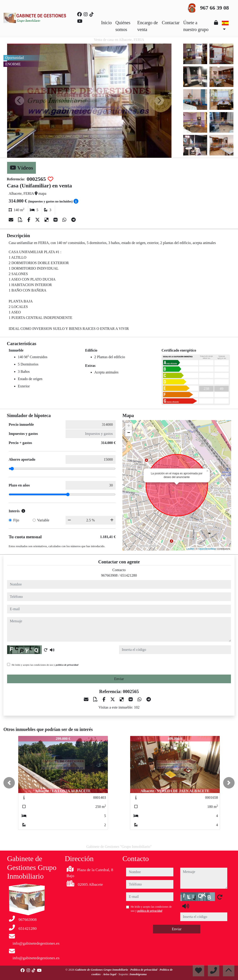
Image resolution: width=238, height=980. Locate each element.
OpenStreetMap (207, 549)
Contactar (171, 23)
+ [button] (129, 426)
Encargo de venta (148, 26)
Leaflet (190, 549)
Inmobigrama (138, 974)
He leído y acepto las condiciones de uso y (45, 665)
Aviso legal (110, 974)
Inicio (107, 23)
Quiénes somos (123, 26)
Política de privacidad (144, 970)
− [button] (129, 433)
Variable (43, 520)
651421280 (129, 575)
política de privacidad (67, 665)
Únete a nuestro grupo (196, 26)
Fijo (16, 520)
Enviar (119, 679)
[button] (9, 783)
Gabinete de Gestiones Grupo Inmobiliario (102, 970)
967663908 (109, 575)
